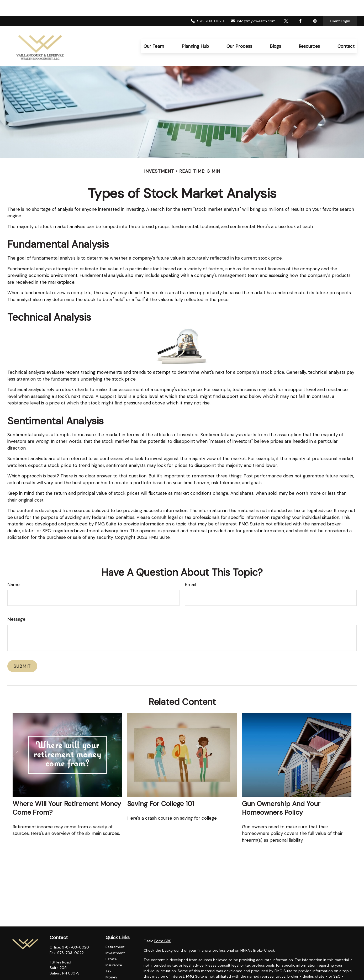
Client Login (340, 5)
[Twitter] (286, 5)
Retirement (115, 931)
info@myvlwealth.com (253, 5)
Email (190, 569)
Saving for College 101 (161, 788)
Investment (115, 937)
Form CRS (163, 925)
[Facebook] (300, 5)
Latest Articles (118, 973)
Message (16, 603)
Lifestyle (113, 967)
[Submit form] (22, 650)
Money (111, 961)
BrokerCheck (264, 935)
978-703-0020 (207, 5)
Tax (108, 955)
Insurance (114, 949)
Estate (111, 943)
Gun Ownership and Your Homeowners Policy (281, 792)
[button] (154, 30)
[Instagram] (72, 975)
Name (14, 569)
